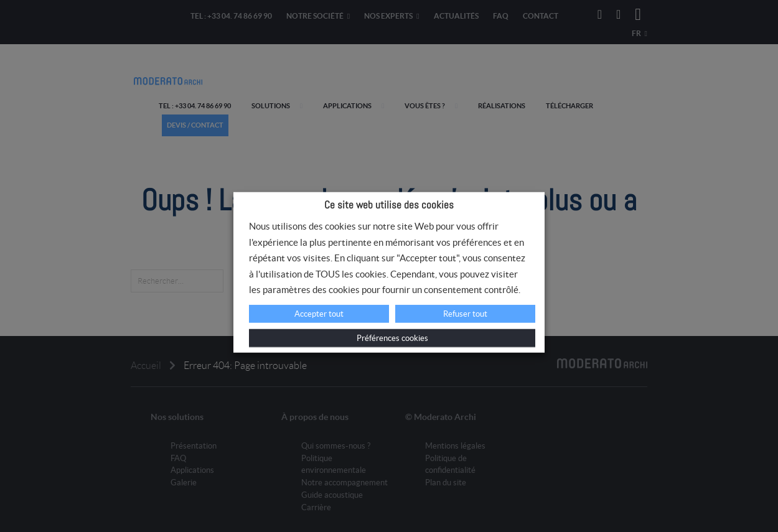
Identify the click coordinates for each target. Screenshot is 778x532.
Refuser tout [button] (465, 314)
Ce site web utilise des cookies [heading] (389, 204)
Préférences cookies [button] (392, 338)
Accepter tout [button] (319, 314)
